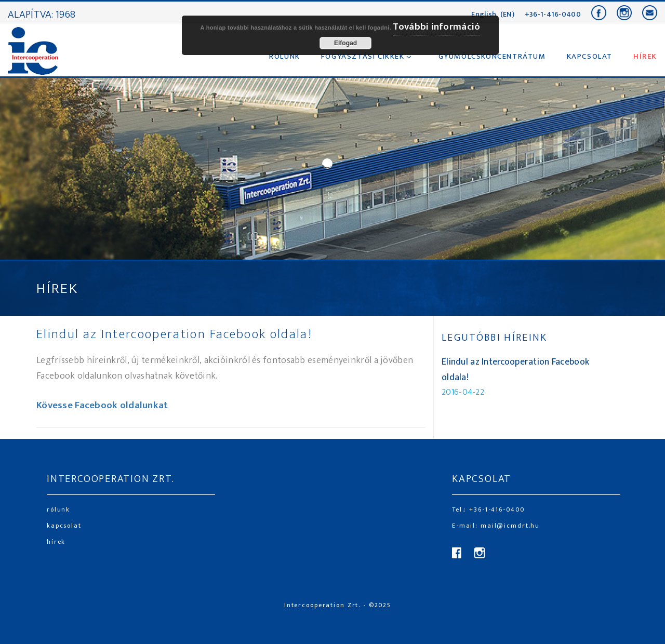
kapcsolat (64, 526)
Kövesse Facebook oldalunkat (102, 405)
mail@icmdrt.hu (509, 526)
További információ (436, 27)
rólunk (58, 509)
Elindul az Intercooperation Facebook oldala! (174, 334)
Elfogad (345, 43)
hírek (56, 542)
